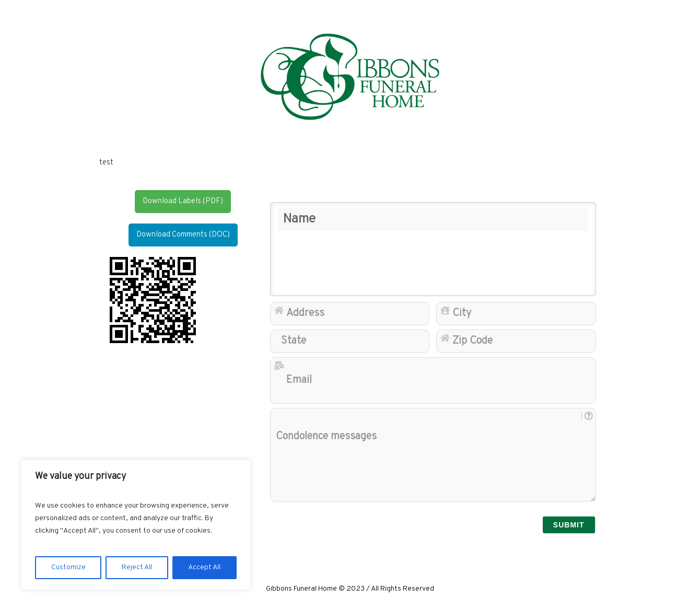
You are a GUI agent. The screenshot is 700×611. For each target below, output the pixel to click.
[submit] (569, 525)
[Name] (433, 249)
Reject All (137, 567)
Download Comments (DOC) (183, 235)
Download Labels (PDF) (183, 201)
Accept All (204, 567)
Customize (68, 567)
